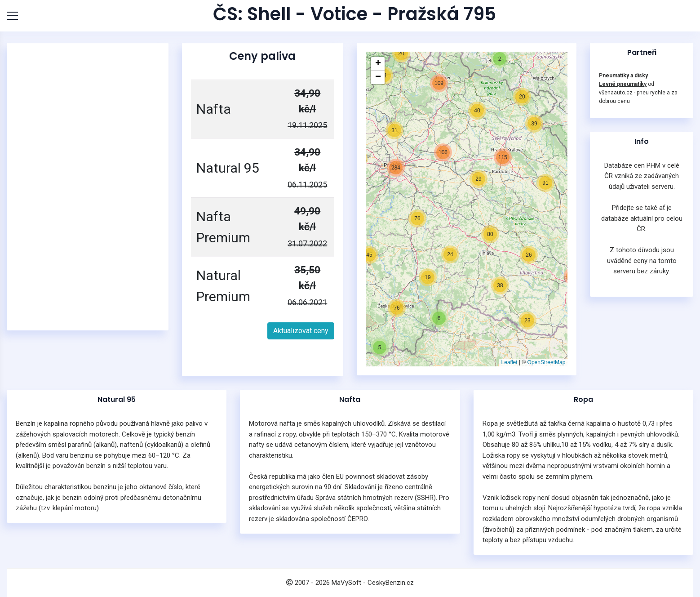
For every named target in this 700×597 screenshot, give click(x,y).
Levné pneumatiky (623, 84)
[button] (380, 348)
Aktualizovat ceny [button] (301, 331)
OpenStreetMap (547, 362)
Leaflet (509, 362)
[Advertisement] (88, 187)
